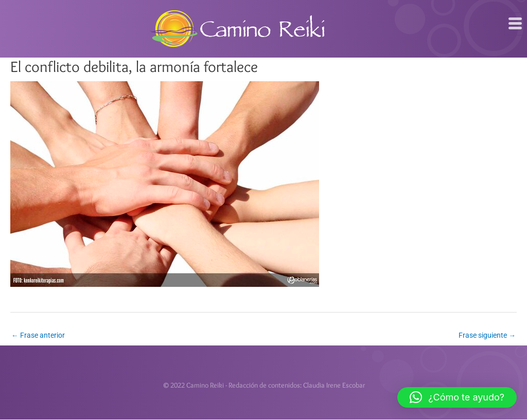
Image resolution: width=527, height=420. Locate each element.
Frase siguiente (487, 335)
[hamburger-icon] (515, 24)
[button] (457, 397)
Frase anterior (38, 335)
